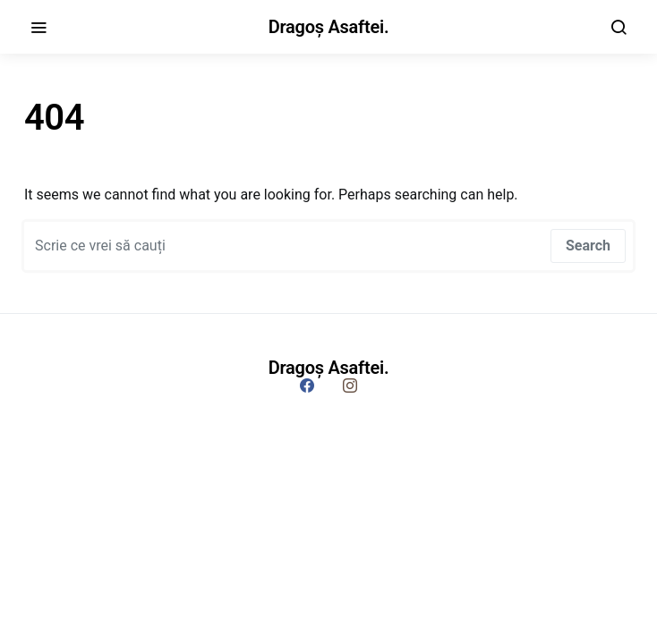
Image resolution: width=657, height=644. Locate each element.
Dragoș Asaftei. (329, 27)
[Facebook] (307, 386)
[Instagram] (350, 386)
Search (588, 246)
